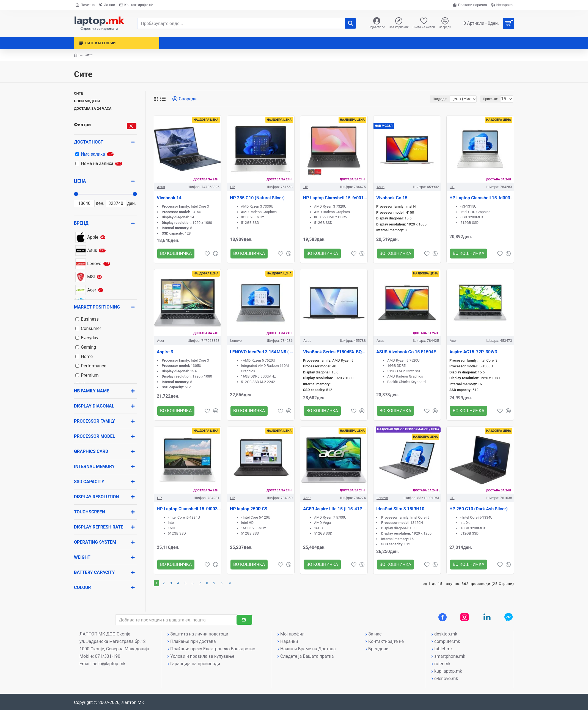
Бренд (81, 223)
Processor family (94, 421)
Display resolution (97, 497)
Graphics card (91, 451)
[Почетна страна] (85, 5)
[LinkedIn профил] (487, 617)
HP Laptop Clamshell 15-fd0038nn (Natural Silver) (482, 198)
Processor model (94, 436)
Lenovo (236, 341)
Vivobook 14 (169, 198)
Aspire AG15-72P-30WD (473, 352)
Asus (161, 187)
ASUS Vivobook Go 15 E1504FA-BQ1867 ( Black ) (408, 352)
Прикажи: (492, 99)
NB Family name (92, 391)
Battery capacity (94, 572)
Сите (79, 93)
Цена (80, 181)
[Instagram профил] (465, 617)
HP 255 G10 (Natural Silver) (257, 198)
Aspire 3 (165, 352)
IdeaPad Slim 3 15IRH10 (400, 509)
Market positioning (97, 307)
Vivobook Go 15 (392, 198)
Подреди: (428, 99)
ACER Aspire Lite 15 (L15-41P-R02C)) (335, 509)
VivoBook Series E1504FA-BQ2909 (335, 352)
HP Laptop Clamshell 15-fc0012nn (335, 198)
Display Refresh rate (99, 527)
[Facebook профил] (443, 617)
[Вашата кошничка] (487, 23)
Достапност (89, 142)
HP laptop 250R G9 (249, 509)
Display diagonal (94, 406)
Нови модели (87, 101)
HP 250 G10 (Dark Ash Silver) (479, 509)
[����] (350, 23)
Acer (161, 341)
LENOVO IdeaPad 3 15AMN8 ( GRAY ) (262, 352)
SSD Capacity (89, 482)
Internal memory (94, 467)
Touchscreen (90, 512)
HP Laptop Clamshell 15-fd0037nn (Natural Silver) (189, 509)
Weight (82, 557)
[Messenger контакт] (509, 617)
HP (233, 187)
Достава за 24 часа (93, 108)
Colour (82, 587)
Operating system (95, 542)
